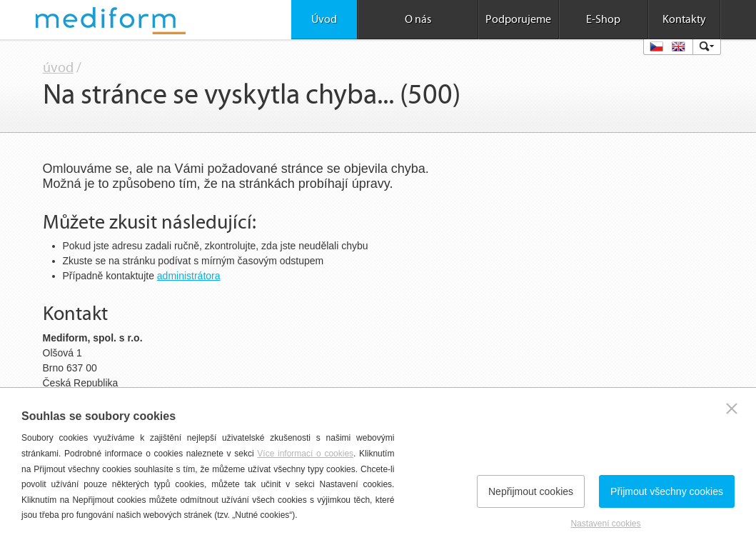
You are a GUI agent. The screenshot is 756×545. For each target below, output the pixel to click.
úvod (58, 68)
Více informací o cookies (305, 454)
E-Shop (603, 19)
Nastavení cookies (605, 524)
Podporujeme (518, 19)
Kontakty (684, 19)
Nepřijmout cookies (531, 491)
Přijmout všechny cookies (667, 491)
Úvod (324, 19)
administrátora (189, 276)
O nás (418, 19)
